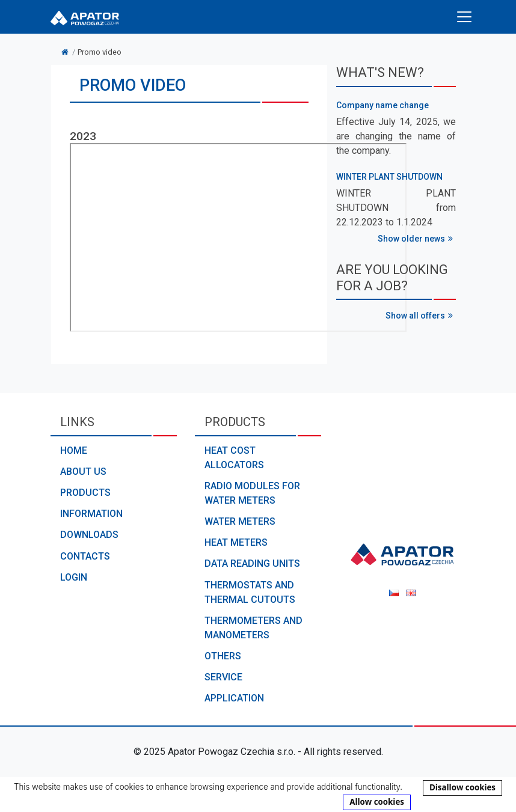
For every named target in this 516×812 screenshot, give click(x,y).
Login (74, 577)
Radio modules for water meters (252, 493)
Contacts (85, 556)
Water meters (240, 521)
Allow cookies (377, 802)
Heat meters (236, 542)
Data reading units (252, 563)
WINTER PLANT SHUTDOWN (389, 177)
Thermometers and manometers (253, 628)
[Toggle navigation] (464, 17)
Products (85, 493)
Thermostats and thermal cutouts (250, 592)
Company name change (382, 105)
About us (83, 472)
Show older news (417, 239)
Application (234, 698)
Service (223, 677)
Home (74, 450)
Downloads (89, 535)
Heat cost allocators (234, 458)
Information (91, 514)
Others (223, 656)
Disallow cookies (462, 787)
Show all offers (421, 316)
